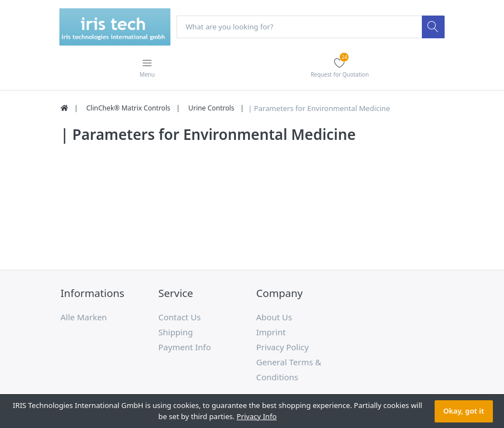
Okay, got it (464, 411)
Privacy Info (256, 416)
